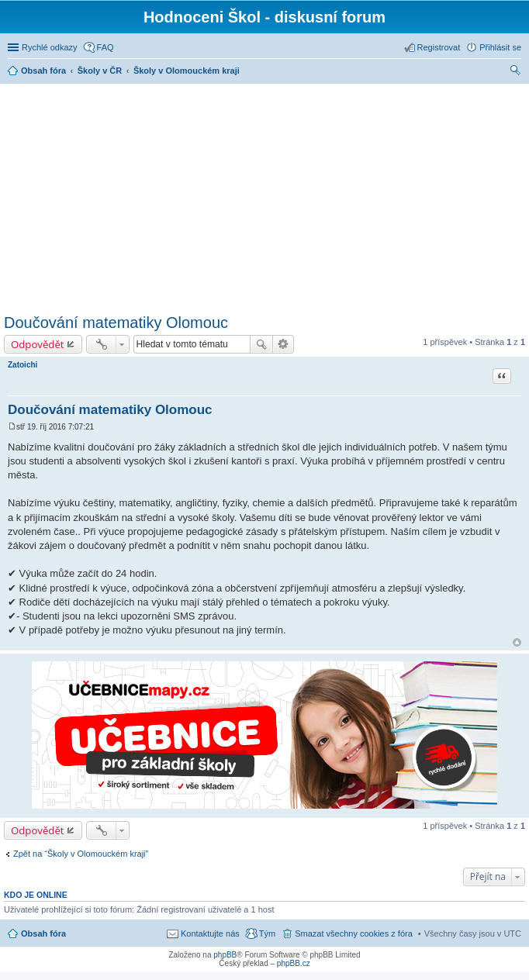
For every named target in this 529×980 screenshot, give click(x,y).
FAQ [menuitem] (105, 47)
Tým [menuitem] (267, 933)
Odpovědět (38, 344)
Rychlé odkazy (50, 47)
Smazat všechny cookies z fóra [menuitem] (354, 933)
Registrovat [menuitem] (439, 47)
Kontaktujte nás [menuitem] (210, 933)
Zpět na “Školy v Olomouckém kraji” (81, 854)
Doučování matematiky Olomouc (116, 323)
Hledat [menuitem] (515, 72)
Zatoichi (22, 365)
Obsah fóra (43, 933)
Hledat (261, 344)
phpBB (225, 955)
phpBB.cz (294, 963)
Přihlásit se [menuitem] (500, 47)
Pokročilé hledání (284, 344)
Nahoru (517, 642)
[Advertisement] (266, 196)
